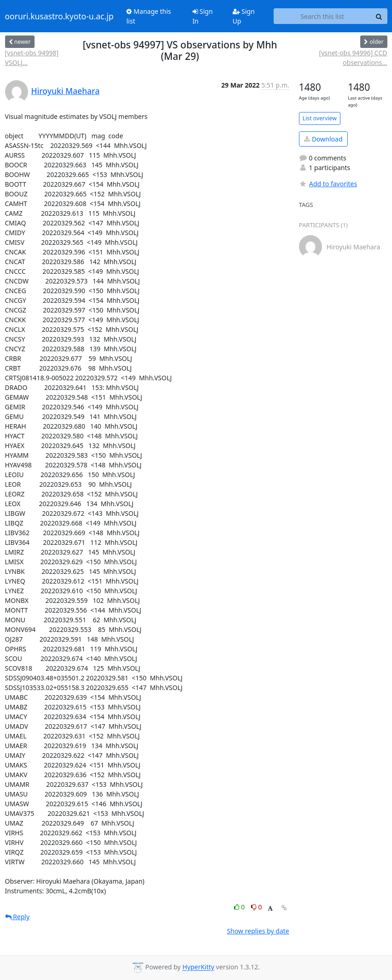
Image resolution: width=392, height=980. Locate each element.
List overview (320, 118)
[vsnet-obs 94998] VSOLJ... (32, 58)
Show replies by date (258, 931)
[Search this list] (322, 16)
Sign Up (244, 16)
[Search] (379, 16)
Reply (18, 917)
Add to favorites (328, 184)
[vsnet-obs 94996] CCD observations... (353, 58)
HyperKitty (198, 967)
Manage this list (149, 16)
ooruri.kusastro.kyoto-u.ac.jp (59, 16)
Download (323, 139)
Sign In (203, 16)
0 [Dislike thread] (257, 907)
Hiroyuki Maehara (66, 91)
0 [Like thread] (240, 907)
